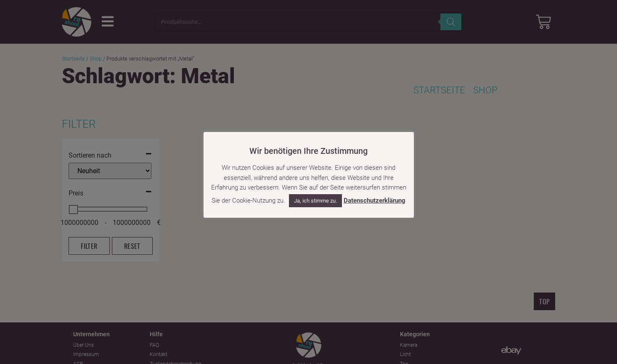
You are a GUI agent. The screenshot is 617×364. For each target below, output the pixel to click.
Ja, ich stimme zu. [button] (315, 201)
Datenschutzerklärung (375, 200)
